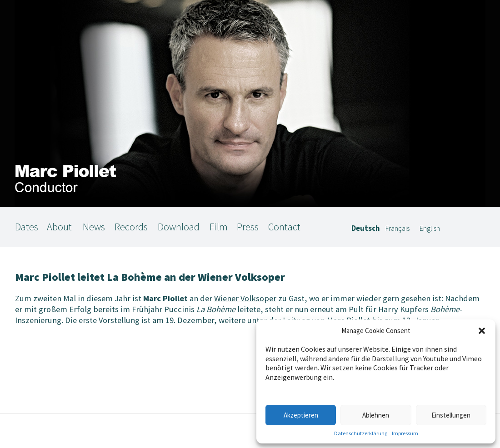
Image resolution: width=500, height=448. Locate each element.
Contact (284, 227)
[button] (482, 331)
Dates (27, 227)
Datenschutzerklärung (361, 433)
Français (397, 228)
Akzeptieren (301, 415)
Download (179, 227)
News (94, 227)
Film (219, 227)
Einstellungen (451, 415)
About (59, 227)
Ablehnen (376, 415)
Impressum (405, 433)
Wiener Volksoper (245, 298)
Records (131, 227)
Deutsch (366, 228)
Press (248, 227)
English (430, 228)
